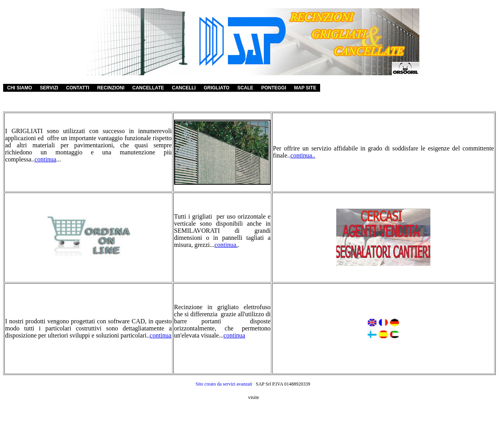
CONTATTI (78, 88)
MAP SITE (305, 88)
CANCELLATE (148, 88)
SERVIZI (49, 88)
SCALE (246, 88)
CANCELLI (184, 88)
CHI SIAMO (19, 88)
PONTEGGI (273, 88)
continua (45, 159)
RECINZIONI (111, 88)
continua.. (303, 155)
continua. (226, 245)
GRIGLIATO (217, 88)
